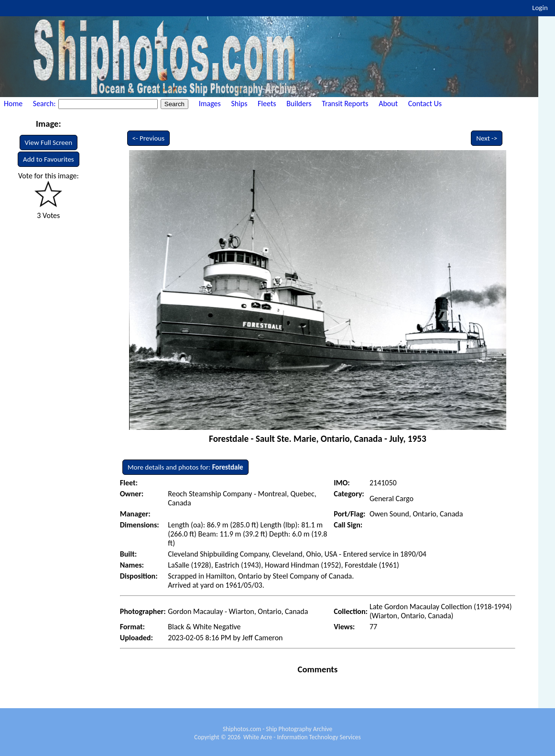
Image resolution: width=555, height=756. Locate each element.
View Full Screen (49, 142)
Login (540, 8)
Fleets (267, 104)
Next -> (487, 138)
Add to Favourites (49, 159)
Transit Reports (345, 104)
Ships (239, 104)
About (388, 104)
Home (13, 104)
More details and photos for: (185, 467)
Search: (45, 104)
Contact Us (425, 104)
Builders (299, 104)
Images (210, 104)
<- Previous (149, 138)
